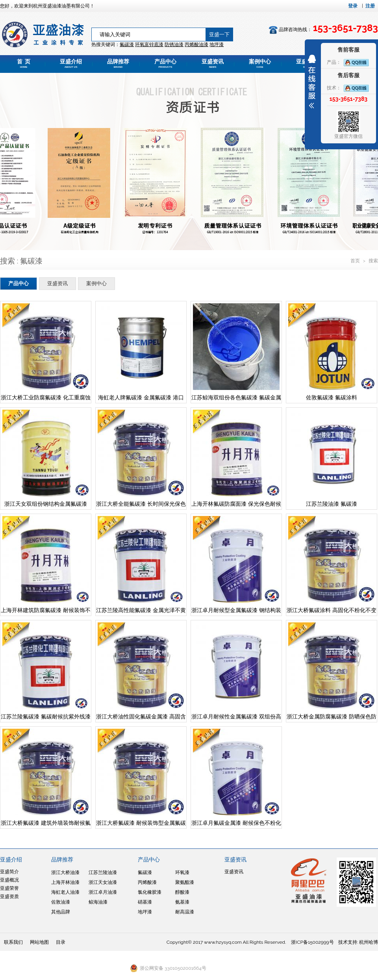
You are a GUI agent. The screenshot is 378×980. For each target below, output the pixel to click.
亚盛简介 (9, 872)
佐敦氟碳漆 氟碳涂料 (332, 397)
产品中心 (165, 63)
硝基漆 (145, 902)
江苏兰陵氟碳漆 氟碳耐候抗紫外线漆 (46, 716)
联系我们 (13, 942)
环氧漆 (182, 872)
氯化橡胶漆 (150, 892)
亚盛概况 (9, 880)
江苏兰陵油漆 (103, 872)
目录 (61, 942)
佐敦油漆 (61, 902)
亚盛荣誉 (9, 888)
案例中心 (260, 63)
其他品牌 (61, 912)
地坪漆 (145, 912)
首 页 (24, 63)
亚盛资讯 (213, 63)
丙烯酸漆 (147, 882)
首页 (356, 261)
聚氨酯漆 (185, 882)
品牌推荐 (118, 63)
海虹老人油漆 (65, 892)
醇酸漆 (182, 892)
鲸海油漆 (98, 902)
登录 (353, 6)
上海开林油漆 (65, 882)
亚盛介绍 (71, 63)
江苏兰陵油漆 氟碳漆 (332, 504)
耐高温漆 (185, 912)
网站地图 (39, 942)
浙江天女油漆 (103, 882)
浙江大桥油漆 (65, 872)
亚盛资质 (9, 896)
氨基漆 (182, 902)
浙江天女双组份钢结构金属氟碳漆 (46, 504)
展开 (312, 82)
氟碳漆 (127, 45)
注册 (370, 6)
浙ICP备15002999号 (312, 942)
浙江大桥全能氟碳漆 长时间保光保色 (141, 504)
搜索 (373, 261)
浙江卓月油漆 (103, 892)
